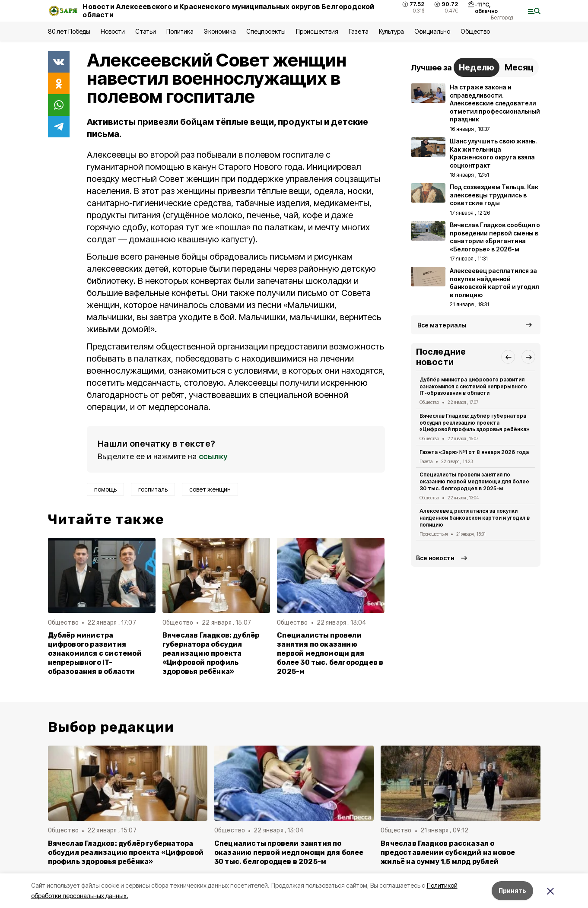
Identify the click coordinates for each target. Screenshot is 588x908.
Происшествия (317, 31)
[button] (508, 357)
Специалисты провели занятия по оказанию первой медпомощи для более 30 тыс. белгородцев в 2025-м (330, 653)
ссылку (213, 456)
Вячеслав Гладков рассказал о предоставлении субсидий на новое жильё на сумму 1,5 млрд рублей (448, 852)
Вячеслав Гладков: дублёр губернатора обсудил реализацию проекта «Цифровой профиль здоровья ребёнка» (211, 653)
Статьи (146, 31)
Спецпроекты (266, 31)
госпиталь (153, 489)
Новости (113, 31)
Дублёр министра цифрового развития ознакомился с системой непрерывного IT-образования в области (95, 653)
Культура (391, 31)
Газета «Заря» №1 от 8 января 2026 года (474, 452)
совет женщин (210, 489)
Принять (512, 891)
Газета (358, 31)
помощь (105, 489)
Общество (475, 31)
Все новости (435, 558)
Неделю (477, 67)
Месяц (519, 67)
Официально (432, 31)
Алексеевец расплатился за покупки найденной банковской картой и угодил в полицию (475, 518)
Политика (180, 31)
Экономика (220, 31)
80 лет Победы (69, 31)
